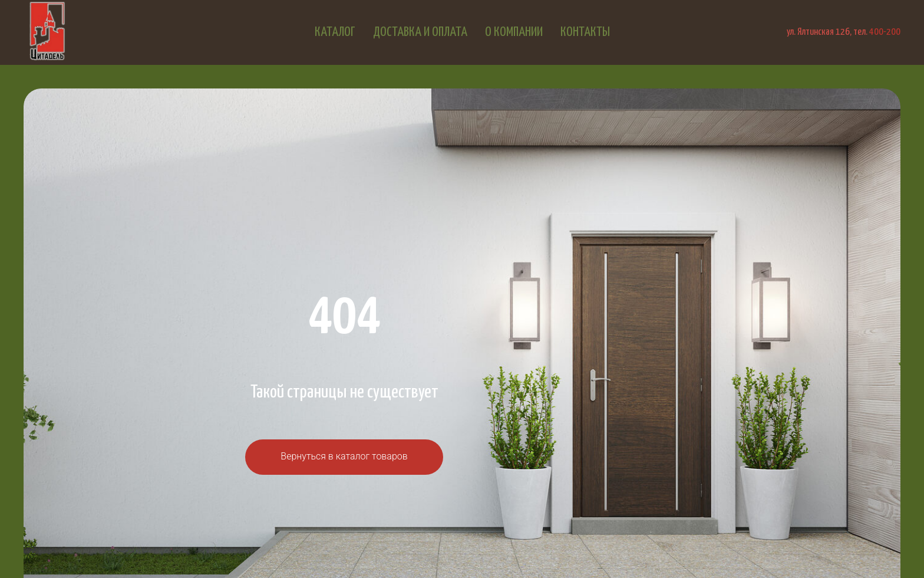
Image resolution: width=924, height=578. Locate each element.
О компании (514, 32)
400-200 (885, 32)
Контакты (585, 32)
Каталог (335, 32)
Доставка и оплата (420, 32)
